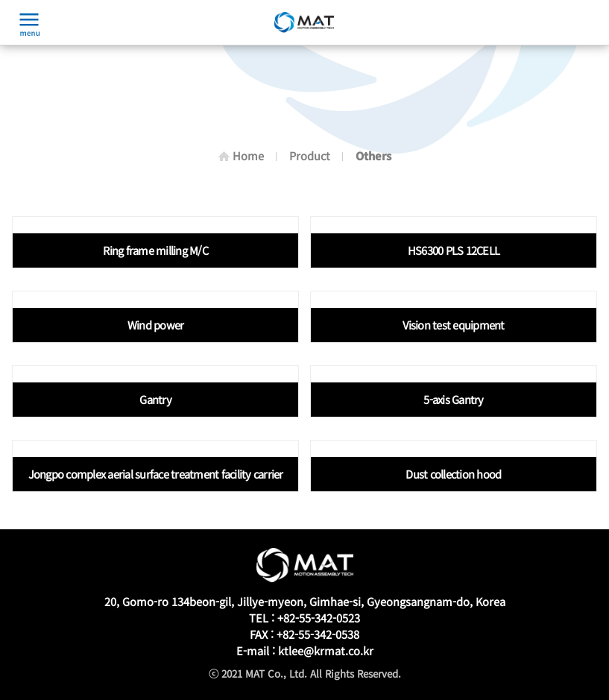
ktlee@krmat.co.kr (326, 650)
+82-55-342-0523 (319, 618)
